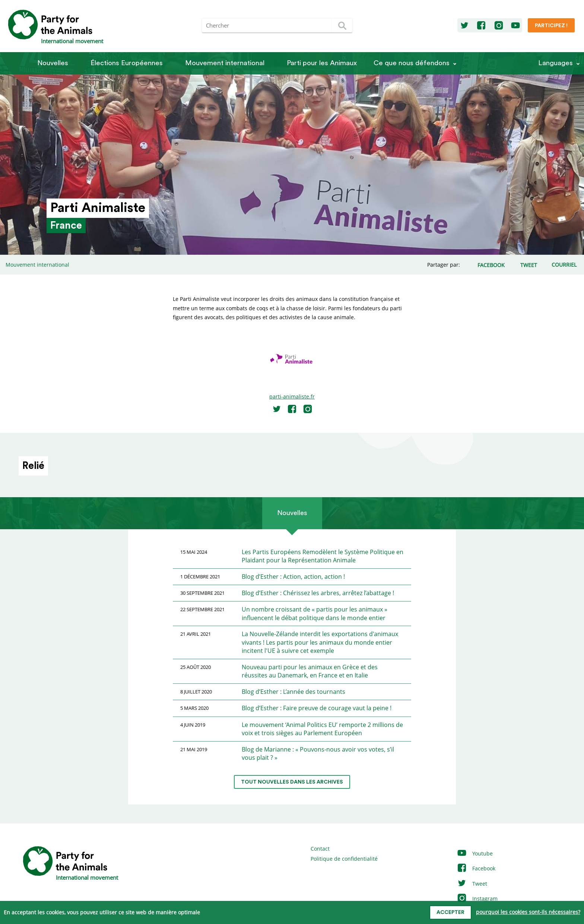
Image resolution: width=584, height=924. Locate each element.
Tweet (472, 884)
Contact (320, 849)
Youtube (475, 853)
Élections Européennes (127, 63)
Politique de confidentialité (344, 859)
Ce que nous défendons (412, 63)
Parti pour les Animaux (322, 63)
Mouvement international (225, 63)
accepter (450, 912)
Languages (556, 63)
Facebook (476, 868)
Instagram (477, 898)
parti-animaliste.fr (292, 396)
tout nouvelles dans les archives (292, 782)
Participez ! (551, 26)
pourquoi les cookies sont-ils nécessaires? (528, 912)
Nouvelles (53, 63)
